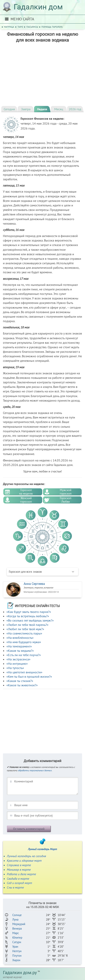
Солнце (17, 915)
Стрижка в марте (19, 865)
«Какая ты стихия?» (20, 681)
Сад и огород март (19, 883)
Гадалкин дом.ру (20, 973)
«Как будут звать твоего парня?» (29, 612)
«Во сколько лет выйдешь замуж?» (30, 620)
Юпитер (17, 938)
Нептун (17, 951)
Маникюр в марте (19, 870)
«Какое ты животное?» (22, 685)
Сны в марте (15, 887)
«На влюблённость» (20, 638)
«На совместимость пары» (24, 633)
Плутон (17, 956)
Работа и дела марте (21, 874)
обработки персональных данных (35, 770)
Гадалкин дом (38, 7)
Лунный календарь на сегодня (26, 856)
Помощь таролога (52, 27)
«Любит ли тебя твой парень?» (27, 625)
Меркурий (19, 924)
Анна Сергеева (34, 584)
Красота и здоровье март (24, 861)
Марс (16, 933)
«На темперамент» (19, 646)
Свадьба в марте (18, 879)
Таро (20, 27)
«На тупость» (15, 668)
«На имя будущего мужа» (24, 642)
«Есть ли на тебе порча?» (24, 655)
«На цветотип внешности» (24, 672)
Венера (17, 928)
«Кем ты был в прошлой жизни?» (29, 676)
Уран (15, 947)
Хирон (16, 960)
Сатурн (17, 942)
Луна (15, 919)
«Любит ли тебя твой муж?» (25, 629)
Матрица (9, 27)
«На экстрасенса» (18, 659)
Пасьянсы (32, 27)
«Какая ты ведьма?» (20, 651)
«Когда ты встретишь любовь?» (28, 616)
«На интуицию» (17, 664)
